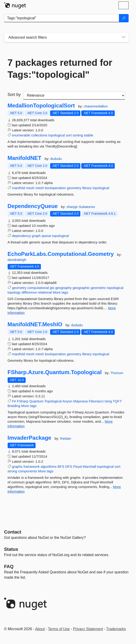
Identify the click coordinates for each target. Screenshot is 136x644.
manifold (19, 188)
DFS (69, 466)
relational (45, 292)
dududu (56, 159)
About (40, 629)
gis (52, 288)
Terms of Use (59, 629)
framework (32, 466)
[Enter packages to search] (62, 18)
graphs (17, 466)
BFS (61, 466)
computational (38, 288)
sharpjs (73, 207)
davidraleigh (17, 260)
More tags (60, 292)
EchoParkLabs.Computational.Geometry (61, 254)
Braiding (14, 406)
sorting (78, 135)
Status (11, 549)
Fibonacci (96, 401)
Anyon (68, 401)
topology (14, 292)
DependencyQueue (33, 206)
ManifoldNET (25, 158)
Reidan (66, 438)
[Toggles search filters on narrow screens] (124, 38)
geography (63, 288)
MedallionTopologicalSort (41, 106)
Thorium (117, 373)
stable (89, 135)
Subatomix (87, 207)
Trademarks (116, 629)
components (27, 471)
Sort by (14, 95)
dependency (21, 236)
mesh (30, 188)
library (87, 188)
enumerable (21, 135)
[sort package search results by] (74, 95)
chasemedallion (96, 106)
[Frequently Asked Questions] (9, 566)
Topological (53, 401)
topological (57, 135)
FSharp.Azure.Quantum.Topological (55, 372)
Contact (13, 532)
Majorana (80, 401)
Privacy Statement (88, 629)
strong (12, 471)
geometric (98, 288)
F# (14, 401)
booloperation (55, 188)
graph (36, 236)
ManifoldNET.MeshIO (35, 324)
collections (39, 135)
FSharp (23, 401)
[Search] (124, 18)
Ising (108, 401)
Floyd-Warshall (85, 466)
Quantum (36, 401)
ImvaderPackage (29, 438)
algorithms (49, 466)
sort (69, 135)
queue (46, 236)
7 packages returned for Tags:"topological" (60, 69)
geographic (81, 288)
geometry (74, 188)
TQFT (117, 401)
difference (29, 292)
